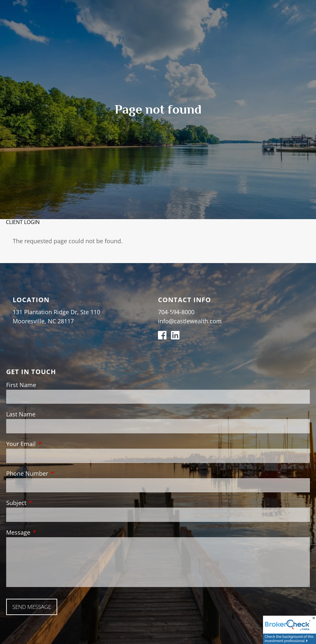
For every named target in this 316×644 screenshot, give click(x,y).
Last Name (21, 414)
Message (48, 532)
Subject (46, 503)
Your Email (51, 444)
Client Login (23, 222)
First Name (21, 385)
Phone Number (57, 473)
